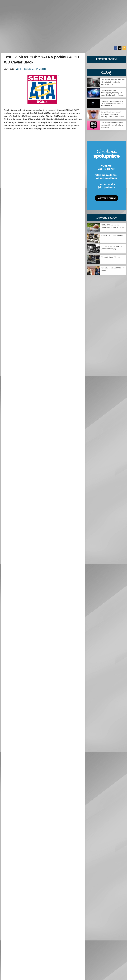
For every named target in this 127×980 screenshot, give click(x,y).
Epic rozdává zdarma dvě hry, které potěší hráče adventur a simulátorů (112, 125)
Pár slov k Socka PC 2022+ (111, 257)
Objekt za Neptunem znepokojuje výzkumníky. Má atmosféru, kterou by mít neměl (112, 93)
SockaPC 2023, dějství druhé (112, 236)
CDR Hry (106, 73)
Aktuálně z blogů (106, 218)
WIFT (18, 69)
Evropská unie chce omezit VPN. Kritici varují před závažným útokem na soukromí (112, 114)
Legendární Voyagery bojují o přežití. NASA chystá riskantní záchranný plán (112, 103)
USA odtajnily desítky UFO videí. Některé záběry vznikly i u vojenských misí (113, 82)
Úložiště (42, 69)
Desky (35, 69)
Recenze (27, 69)
